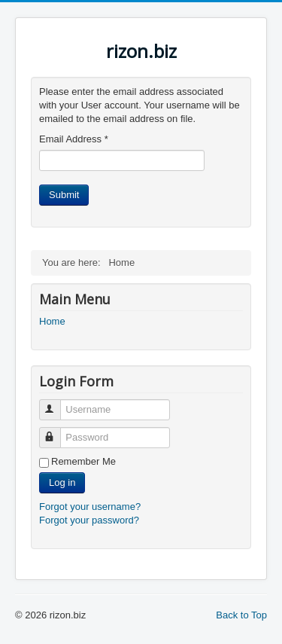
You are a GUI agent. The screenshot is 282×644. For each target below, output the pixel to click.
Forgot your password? (89, 520)
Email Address (74, 139)
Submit (64, 195)
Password (57, 431)
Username (57, 403)
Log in (62, 482)
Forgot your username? (90, 507)
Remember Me (83, 461)
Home (52, 321)
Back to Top (241, 615)
